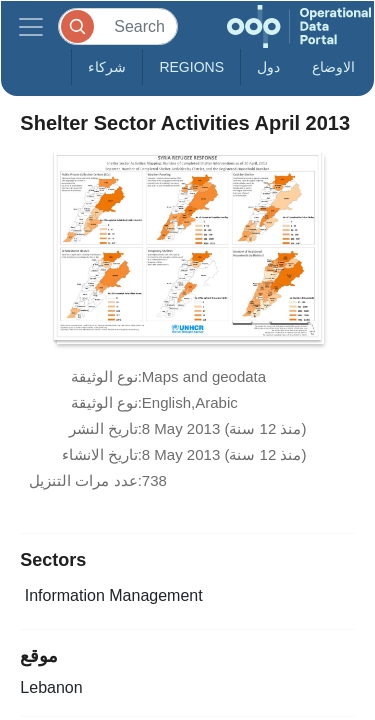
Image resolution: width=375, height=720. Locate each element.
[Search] (118, 26)
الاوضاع (333, 67)
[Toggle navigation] (31, 26)
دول (268, 67)
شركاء (107, 67)
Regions (191, 67)
